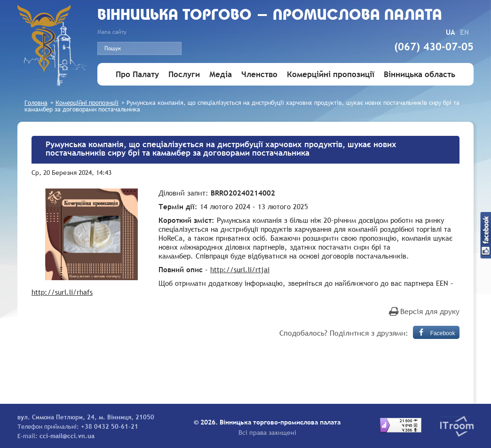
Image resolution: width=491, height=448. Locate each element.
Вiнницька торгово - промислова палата (270, 16)
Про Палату (137, 75)
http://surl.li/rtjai (240, 269)
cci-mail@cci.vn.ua (67, 436)
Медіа (221, 75)
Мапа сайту (112, 32)
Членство (259, 75)
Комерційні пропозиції (331, 75)
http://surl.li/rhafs (62, 292)
